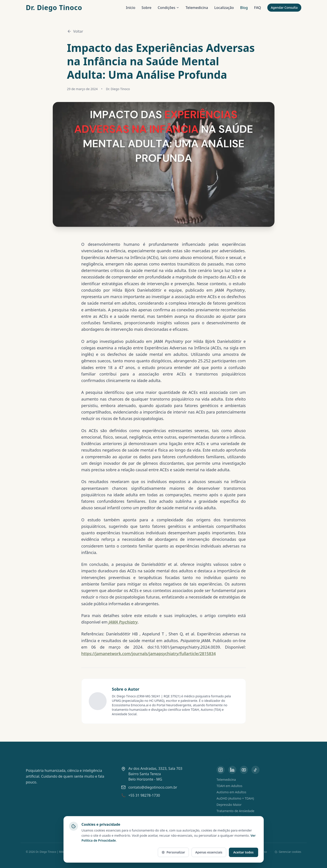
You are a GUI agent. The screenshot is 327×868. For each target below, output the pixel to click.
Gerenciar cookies (288, 852)
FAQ (258, 8)
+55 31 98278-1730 (144, 795)
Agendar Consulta (284, 7)
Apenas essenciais (209, 852)
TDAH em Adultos (229, 786)
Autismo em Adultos (231, 792)
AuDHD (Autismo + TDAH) (235, 798)
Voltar (75, 31)
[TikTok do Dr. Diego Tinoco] (255, 770)
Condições (168, 8)
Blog (244, 8)
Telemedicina (197, 8)
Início (131, 8)
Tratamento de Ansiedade (235, 811)
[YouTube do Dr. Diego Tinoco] (244, 770)
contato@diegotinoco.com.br (153, 787)
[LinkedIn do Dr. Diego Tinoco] (232, 770)
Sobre (146, 8)
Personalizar (173, 852)
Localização (224, 8)
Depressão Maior (229, 805)
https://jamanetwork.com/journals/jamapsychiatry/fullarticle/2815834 (149, 654)
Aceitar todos (244, 852)
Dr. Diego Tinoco (54, 8)
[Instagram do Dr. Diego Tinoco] (221, 770)
